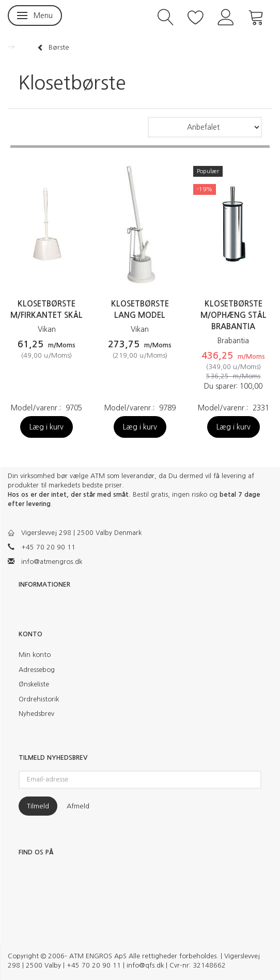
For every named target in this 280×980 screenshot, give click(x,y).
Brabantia (233, 341)
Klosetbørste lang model (140, 309)
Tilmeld (38, 806)
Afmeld (78, 806)
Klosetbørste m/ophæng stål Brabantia (234, 315)
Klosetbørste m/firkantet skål (46, 309)
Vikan (47, 329)
